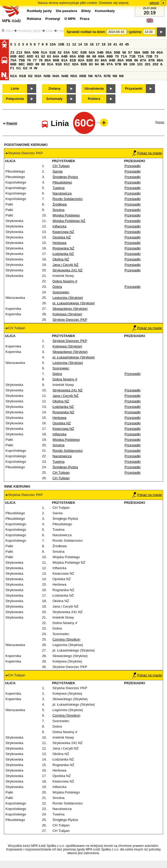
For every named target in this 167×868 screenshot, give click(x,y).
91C (67, 64)
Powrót (12, 123)
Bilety (86, 11)
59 (153, 52)
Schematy (55, 99)
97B (118, 64)
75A (13, 60)
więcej (154, 3)
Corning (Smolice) (66, 639)
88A (160, 60)
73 (156, 56)
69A (101, 56)
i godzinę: (135, 32)
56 (124, 52)
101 (140, 64)
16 (92, 44)
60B (13, 56)
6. (162, 64)
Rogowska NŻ (63, 248)
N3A (38, 76)
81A (64, 60)
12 (74, 44)
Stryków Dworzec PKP (70, 320)
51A (44, 52)
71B (132, 56)
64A (56, 56)
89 (37, 64)
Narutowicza (62, 193)
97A (110, 64)
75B (22, 60)
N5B (83, 76)
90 (43, 64)
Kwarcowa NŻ (63, 232)
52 (60, 52)
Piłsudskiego (62, 182)
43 (121, 44)
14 (80, 44)
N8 (115, 76)
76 (29, 60)
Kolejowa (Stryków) (67, 314)
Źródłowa (60, 204)
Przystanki (134, 88)
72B (149, 56)
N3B (47, 76)
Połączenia (15, 99)
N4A (56, 76)
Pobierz (94, 99)
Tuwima (58, 188)
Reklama (34, 19)
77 (35, 60)
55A (109, 52)
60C (22, 56)
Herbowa (59, 243)
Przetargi (53, 19)
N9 (121, 76)
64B (64, 56)
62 (43, 56)
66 (88, 56)
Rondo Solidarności (67, 199)
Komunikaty (105, 11)
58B (145, 52)
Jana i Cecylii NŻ (65, 265)
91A (50, 64)
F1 (12, 68)
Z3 (12, 52)
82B (90, 60)
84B (112, 60)
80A (48, 60)
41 (115, 44)
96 (103, 64)
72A (141, 56)
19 (109, 44)
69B (110, 56)
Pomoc (160, 122)
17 (98, 44)
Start (7, 31)
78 (41, 60)
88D (30, 64)
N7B (107, 76)
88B (13, 64)
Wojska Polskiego (66, 215)
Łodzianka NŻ (63, 254)
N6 (91, 76)
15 (86, 44)
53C (75, 52)
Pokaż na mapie (147, 153)
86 (136, 60)
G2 (25, 68)
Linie (49, 31)
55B (117, 52)
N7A (98, 76)
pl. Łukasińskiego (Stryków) (73, 303)
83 (97, 60)
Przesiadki (132, 166)
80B (56, 60)
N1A (14, 76)
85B (129, 60)
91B (59, 64)
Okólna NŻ (61, 259)
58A (137, 52)
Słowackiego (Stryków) (70, 309)
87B (152, 60)
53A (67, 52)
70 (117, 56)
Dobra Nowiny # (65, 281)
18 (104, 44)
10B (61, 44)
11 (68, 44)
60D (30, 56)
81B (73, 60)
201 (148, 64)
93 (91, 64)
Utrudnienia (94, 88)
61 (37, 56)
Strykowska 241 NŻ (67, 270)
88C (22, 64)
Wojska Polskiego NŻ (69, 221)
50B (36, 52)
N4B (65, 76)
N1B (23, 76)
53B (83, 52)
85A (121, 60)
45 (127, 44)
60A (160, 52)
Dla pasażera (67, 11)
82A (81, 60)
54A (92, 52)
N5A (74, 76)
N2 (30, 76)
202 (156, 64)
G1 (18, 68)
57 (130, 52)
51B (52, 52)
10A (53, 44)
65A (73, 56)
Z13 (19, 52)
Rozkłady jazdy (29, 31)
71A (124, 56)
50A (27, 52)
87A (143, 60)
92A (75, 64)
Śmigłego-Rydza (65, 177)
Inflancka (59, 226)
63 (49, 56)
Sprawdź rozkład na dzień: (86, 32)
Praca (85, 19)
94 (97, 64)
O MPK (70, 19)
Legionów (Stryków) (68, 298)
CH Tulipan (61, 166)
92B (84, 64)
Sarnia (57, 171)
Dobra (57, 287)
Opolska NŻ (61, 237)
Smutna (58, 210)
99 (125, 64)
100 (132, 64)
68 (94, 56)
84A (104, 60)
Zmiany (55, 88)
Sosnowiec (61, 292)
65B (81, 56)
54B (100, 52)
